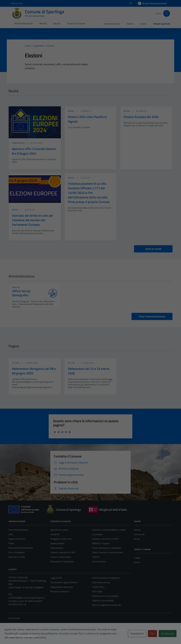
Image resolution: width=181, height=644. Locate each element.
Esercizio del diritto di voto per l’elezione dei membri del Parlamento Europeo (33, 220)
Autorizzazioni (57, 548)
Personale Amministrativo (21, 548)
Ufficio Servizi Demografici (21, 293)
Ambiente (55, 534)
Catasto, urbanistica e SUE (63, 552)
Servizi (57, 23)
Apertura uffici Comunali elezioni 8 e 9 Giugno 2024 (34, 151)
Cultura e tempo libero (61, 557)
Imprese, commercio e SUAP (105, 539)
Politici (12, 543)
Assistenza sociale (112, 24)
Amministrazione (24, 23)
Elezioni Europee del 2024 (141, 117)
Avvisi (137, 539)
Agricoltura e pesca (59, 530)
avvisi (71, 111)
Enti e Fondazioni (17, 552)
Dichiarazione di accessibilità (105, 596)
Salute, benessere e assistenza (107, 548)
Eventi (137, 562)
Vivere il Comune (76, 23)
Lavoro (143, 24)
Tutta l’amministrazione (152, 316)
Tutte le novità (153, 249)
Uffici (11, 534)
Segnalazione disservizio (62, 587)
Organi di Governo (17, 539)
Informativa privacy (101, 582)
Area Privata (14, 618)
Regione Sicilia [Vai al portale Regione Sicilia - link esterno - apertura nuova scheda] (17, 3)
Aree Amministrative (18, 530)
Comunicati (139, 534)
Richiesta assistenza (60, 591)
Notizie (137, 530)
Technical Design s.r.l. (28, 636)
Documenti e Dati (17, 557)
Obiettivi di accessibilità (103, 600)
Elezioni (130, 24)
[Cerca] (167, 13)
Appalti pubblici (57, 543)
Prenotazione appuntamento (64, 582)
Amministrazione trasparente (106, 578)
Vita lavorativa (99, 561)
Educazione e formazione (62, 561)
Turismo (96, 557)
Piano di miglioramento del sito (107, 605)
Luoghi (137, 558)
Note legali (97, 591)
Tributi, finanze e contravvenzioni (108, 552)
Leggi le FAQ (56, 578)
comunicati (19, 143)
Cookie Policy (98, 587)
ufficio (16, 287)
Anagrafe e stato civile (61, 539)
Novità (43, 23)
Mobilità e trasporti (101, 543)
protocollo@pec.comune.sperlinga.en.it (27, 598)
